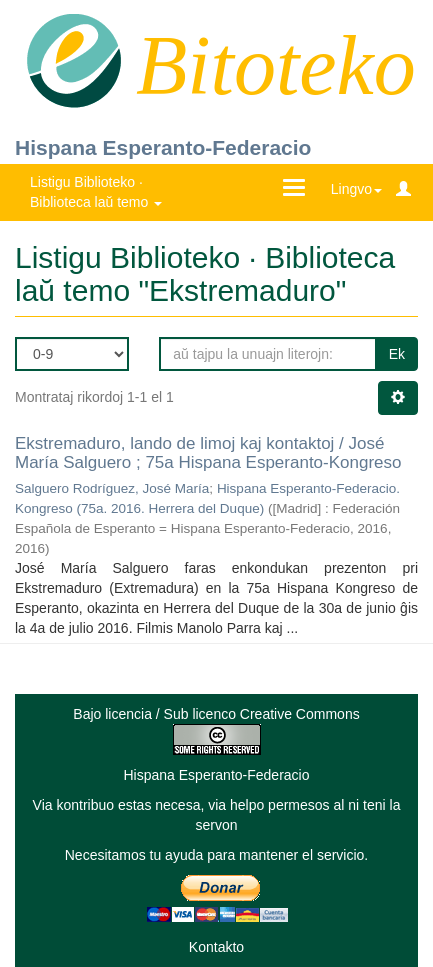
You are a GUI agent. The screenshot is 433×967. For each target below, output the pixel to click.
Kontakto (216, 947)
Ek (397, 354)
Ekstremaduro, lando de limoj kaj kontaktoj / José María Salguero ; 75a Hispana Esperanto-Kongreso (208, 453)
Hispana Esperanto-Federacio (163, 147)
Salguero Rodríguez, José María (112, 488)
